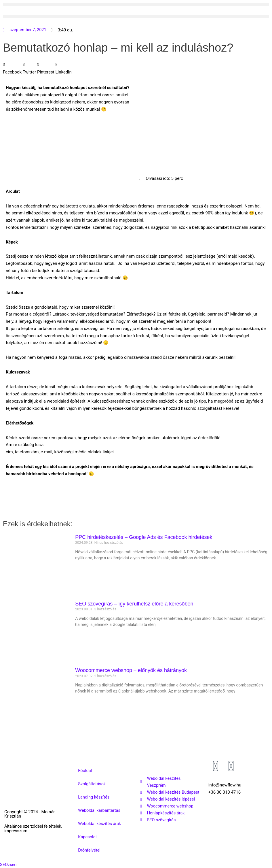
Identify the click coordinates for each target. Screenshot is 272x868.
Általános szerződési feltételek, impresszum (26, 828)
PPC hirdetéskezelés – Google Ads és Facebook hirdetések (144, 537)
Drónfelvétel (90, 850)
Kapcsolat (88, 837)
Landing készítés (94, 797)
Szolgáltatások (92, 784)
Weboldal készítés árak (100, 824)
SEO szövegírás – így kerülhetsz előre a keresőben (134, 604)
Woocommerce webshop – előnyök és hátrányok (131, 670)
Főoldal (85, 771)
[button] (136, 4)
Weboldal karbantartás (100, 810)
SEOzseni (9, 865)
